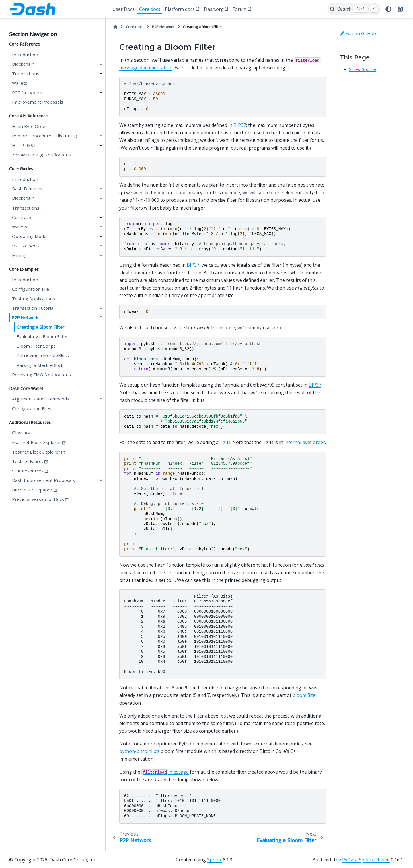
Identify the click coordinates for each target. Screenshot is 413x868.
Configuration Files (32, 408)
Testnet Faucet (28, 461)
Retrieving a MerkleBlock (43, 355)
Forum (240, 9)
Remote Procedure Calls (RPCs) (45, 136)
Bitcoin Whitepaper (32, 490)
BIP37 (240, 125)
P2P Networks (27, 92)
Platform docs (180, 9)
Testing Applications (34, 299)
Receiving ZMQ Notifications (41, 375)
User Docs (123, 9)
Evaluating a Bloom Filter (42, 336)
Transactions (26, 73)
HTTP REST (24, 145)
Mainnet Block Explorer (37, 442)
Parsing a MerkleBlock (40, 365)
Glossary (21, 433)
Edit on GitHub (358, 33)
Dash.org (214, 9)
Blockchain (23, 64)
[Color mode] (388, 9)
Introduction (25, 55)
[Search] (354, 9)
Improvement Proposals (38, 102)
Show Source (363, 69)
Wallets (20, 83)
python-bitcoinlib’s (139, 751)
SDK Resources (28, 471)
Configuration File (31, 289)
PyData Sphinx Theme (366, 860)
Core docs (150, 9)
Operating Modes (30, 236)
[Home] (115, 27)
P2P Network (26, 246)
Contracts (22, 217)
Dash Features (27, 189)
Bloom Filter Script (36, 346)
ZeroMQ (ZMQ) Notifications (41, 155)
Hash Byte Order (30, 126)
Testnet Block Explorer (36, 452)
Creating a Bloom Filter (40, 327)
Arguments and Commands (41, 399)
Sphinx (214, 860)
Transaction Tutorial (33, 308)
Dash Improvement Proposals (43, 480)
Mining (19, 255)
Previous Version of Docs (38, 499)
